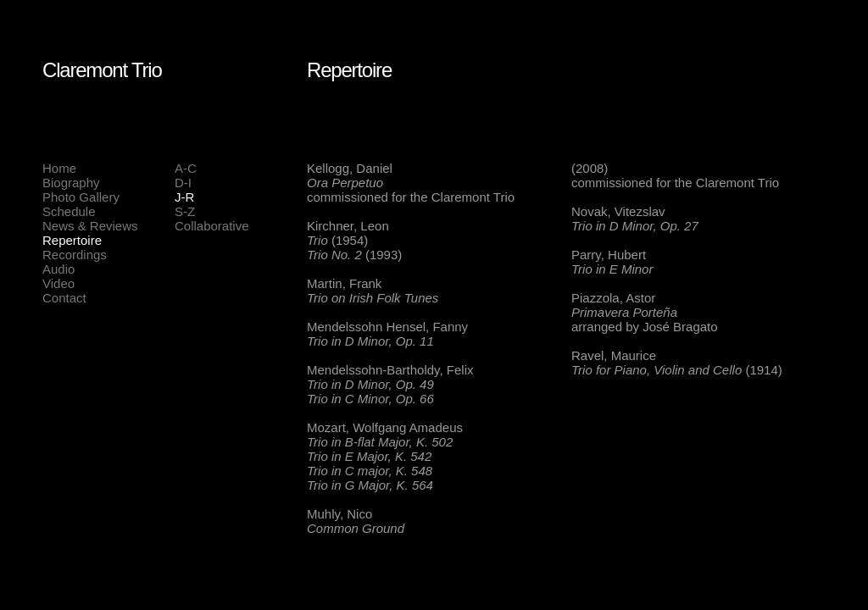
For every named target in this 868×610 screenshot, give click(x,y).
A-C (186, 168)
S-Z (185, 211)
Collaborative (212, 226)
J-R (184, 197)
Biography (71, 183)
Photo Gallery (81, 197)
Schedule (69, 211)
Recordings (75, 255)
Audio (58, 269)
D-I (183, 183)
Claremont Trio (102, 70)
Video (58, 283)
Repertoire (72, 240)
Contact (64, 298)
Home (59, 168)
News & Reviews (90, 226)
